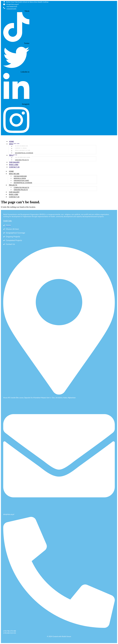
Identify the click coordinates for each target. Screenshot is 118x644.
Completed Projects (21, 188)
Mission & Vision (20, 178)
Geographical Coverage (24, 153)
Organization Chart (21, 181)
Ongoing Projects (22, 160)
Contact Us (14, 167)
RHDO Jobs (14, 165)
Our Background (20, 176)
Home (11, 141)
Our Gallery (14, 162)
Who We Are (14, 174)
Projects (13, 185)
